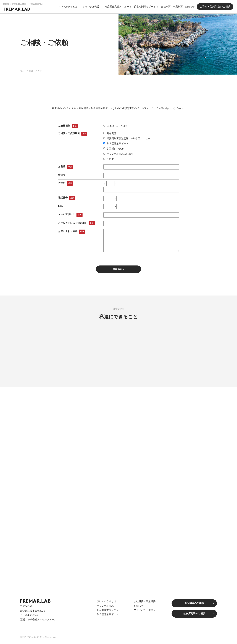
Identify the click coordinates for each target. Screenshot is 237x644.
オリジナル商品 (92, 7)
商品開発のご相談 (194, 605)
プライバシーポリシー (146, 612)
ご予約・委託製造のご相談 (215, 7)
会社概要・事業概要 (173, 7)
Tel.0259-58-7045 (29, 617)
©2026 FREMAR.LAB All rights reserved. (38, 639)
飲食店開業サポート (146, 7)
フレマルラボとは (69, 7)
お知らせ (191, 7)
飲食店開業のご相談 (194, 615)
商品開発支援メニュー (118, 7)
